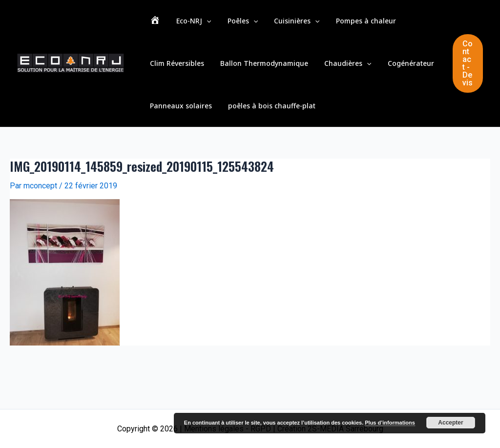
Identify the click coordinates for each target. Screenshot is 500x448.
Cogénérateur (324, 73)
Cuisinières (274, 24)
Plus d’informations (390, 423)
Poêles (226, 24)
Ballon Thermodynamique (190, 73)
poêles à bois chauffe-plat (190, 122)
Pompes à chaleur (337, 24)
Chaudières (268, 73)
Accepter (450, 423)
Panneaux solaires (388, 73)
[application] (197, 24)
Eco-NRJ (184, 24)
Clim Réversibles (404, 24)
